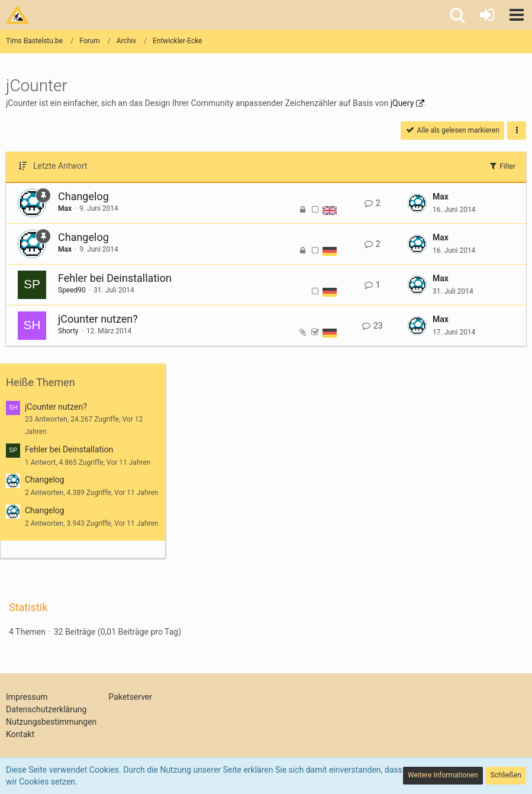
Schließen (506, 775)
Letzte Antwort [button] (60, 166)
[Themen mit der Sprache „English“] (330, 210)
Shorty (68, 331)
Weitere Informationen (443, 775)
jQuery (402, 103)
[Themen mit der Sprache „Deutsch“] (330, 251)
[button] (517, 15)
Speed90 (72, 290)
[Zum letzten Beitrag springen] (417, 203)
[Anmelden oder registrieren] (487, 15)
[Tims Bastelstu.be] (17, 15)
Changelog (83, 196)
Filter (502, 166)
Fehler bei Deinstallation (115, 278)
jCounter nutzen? (98, 319)
